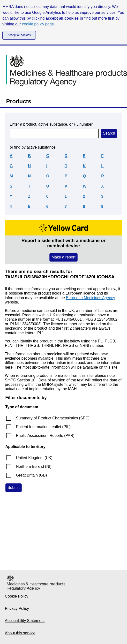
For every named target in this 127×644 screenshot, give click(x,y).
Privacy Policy (17, 609)
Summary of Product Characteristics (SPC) (53, 418)
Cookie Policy (17, 596)
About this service (20, 633)
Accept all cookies (19, 35)
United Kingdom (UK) (34, 458)
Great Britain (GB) (31, 475)
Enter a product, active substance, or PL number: (52, 124)
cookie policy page (38, 24)
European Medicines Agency (91, 298)
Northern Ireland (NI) (34, 466)
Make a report (63, 257)
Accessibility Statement (25, 621)
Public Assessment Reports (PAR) (45, 436)
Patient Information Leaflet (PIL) (43, 427)
